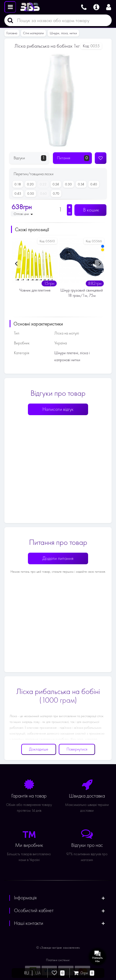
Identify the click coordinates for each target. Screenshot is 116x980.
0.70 (55, 194)
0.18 (17, 184)
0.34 (80, 184)
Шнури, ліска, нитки (63, 33)
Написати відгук (58, 409)
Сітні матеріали (33, 33)
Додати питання (58, 558)
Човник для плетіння (35, 290)
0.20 (29, 184)
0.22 (42, 184)
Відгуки (30, 158)
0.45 (17, 194)
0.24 (55, 184)
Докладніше (39, 749)
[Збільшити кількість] (69, 207)
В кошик (91, 210)
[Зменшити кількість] (69, 213)
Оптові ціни (23, 214)
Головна (12, 33)
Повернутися (77, 749)
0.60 (42, 194)
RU (27, 973)
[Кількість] (60, 209)
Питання (73, 158)
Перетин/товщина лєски (34, 174)
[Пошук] (9, 20)
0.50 (30, 194)
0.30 (67, 184)
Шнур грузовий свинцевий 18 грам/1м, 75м (82, 293)
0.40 (93, 184)
